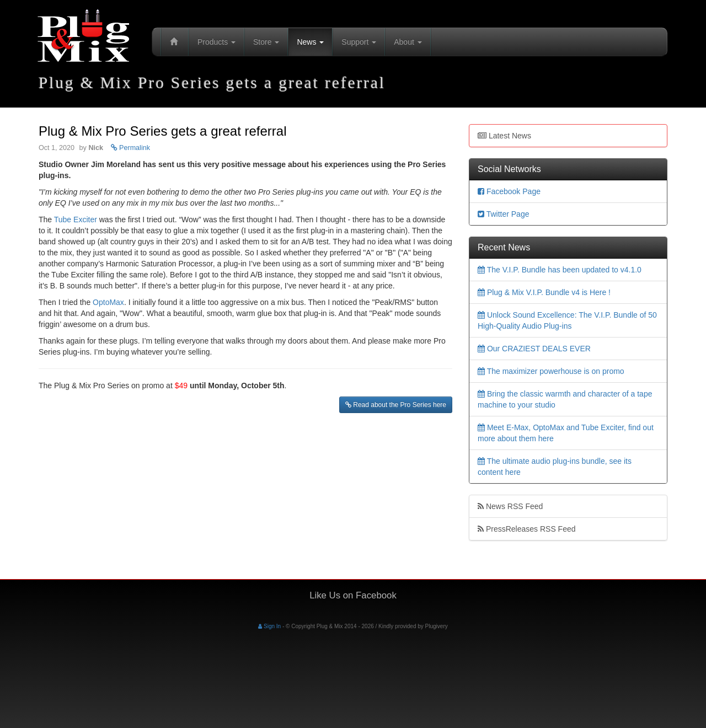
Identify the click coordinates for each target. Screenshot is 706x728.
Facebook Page (509, 191)
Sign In (269, 626)
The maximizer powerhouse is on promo (551, 371)
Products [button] (216, 42)
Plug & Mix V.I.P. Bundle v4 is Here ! (544, 292)
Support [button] (359, 42)
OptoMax (108, 302)
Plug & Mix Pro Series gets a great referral (163, 131)
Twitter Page (503, 214)
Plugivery (437, 626)
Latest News (504, 136)
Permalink (131, 148)
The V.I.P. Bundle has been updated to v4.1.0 (560, 270)
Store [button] (266, 42)
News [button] (310, 42)
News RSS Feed (510, 506)
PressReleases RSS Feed (527, 529)
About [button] (408, 42)
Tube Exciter (76, 220)
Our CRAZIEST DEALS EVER (534, 349)
